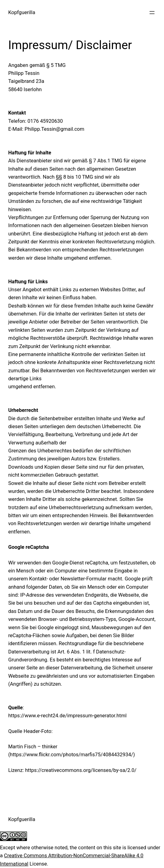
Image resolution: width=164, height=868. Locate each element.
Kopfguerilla (22, 12)
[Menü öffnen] (152, 13)
